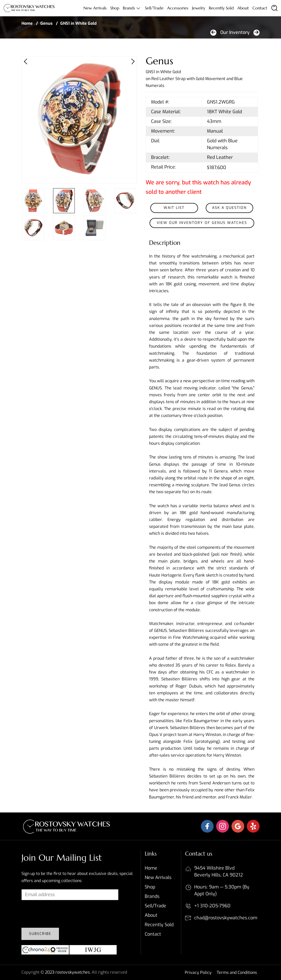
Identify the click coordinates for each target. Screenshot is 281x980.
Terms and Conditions (237, 972)
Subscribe (40, 934)
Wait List (174, 208)
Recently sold (221, 8)
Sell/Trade (154, 8)
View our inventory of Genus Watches (202, 223)
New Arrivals (95, 8)
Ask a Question (229, 208)
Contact (260, 8)
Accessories (178, 8)
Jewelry (199, 8)
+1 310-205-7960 (212, 906)
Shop (115, 8)
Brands (129, 8)
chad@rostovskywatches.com (226, 918)
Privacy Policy (198, 972)
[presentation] (60, 914)
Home (27, 23)
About (243, 8)
